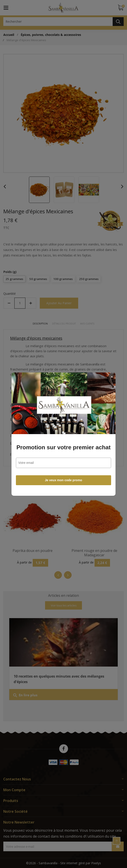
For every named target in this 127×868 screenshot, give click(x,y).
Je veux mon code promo (64, 480)
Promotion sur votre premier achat (63, 447)
